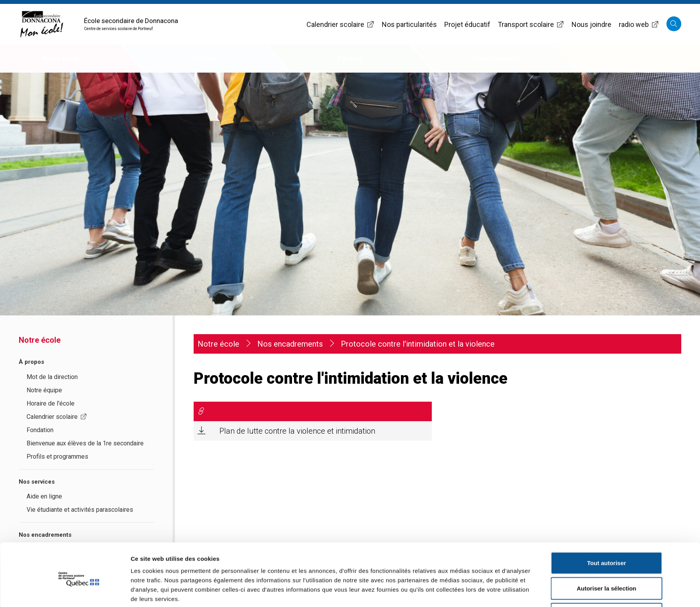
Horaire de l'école (51, 403)
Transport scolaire (531, 24)
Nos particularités (409, 24)
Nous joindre (591, 24)
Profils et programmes (57, 457)
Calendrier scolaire (340, 24)
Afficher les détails (458, 592)
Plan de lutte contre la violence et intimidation (297, 431)
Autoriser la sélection (606, 556)
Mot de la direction (52, 377)
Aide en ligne (44, 496)
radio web (639, 24)
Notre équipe (44, 390)
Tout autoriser (607, 530)
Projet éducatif (467, 24)
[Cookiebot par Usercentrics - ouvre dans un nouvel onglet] (79, 592)
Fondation (40, 430)
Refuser (607, 581)
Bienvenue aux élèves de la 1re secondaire (85, 443)
